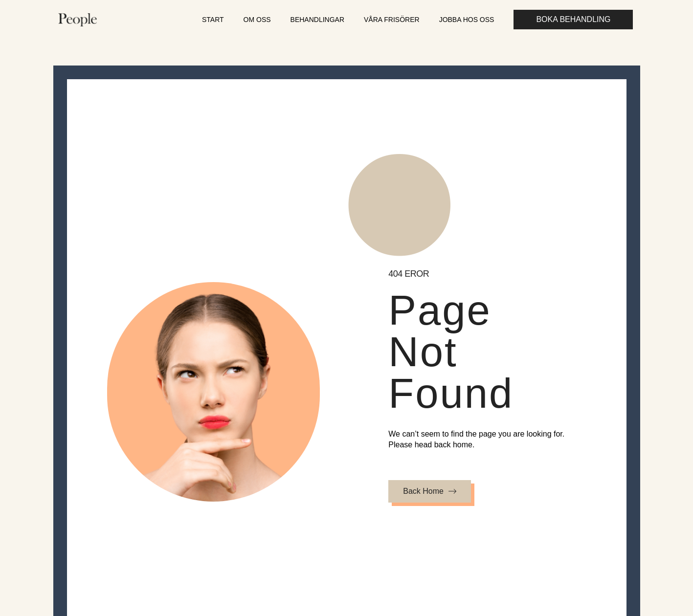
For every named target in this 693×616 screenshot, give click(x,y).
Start (213, 20)
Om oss (257, 20)
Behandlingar (317, 20)
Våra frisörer (392, 20)
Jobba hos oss (467, 20)
